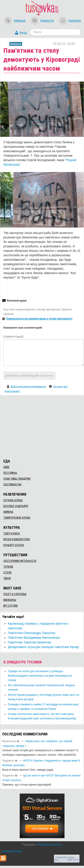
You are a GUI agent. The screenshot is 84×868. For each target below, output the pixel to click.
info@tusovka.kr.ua (49, 844)
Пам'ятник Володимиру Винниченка (34, 638)
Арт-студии (11, 606)
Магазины (10, 600)
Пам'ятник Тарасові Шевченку (30, 642)
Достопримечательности (20, 561)
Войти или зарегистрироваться (28, 386)
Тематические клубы (17, 518)
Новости (47, 20)
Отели (7, 573)
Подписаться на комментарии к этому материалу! (39, 319)
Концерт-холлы (14, 545)
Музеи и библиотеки (17, 539)
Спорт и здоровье (15, 594)
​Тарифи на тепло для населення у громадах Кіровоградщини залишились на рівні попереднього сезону (40, 676)
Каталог (75, 20)
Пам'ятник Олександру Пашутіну (32, 633)
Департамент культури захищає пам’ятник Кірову (43, 647)
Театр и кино (12, 534)
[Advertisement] (42, 426)
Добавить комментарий (29, 376)
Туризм (8, 567)
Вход (23, 33)
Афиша (20, 20)
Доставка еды (12, 484)
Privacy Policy (12, 851)
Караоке (8, 512)
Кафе (6, 467)
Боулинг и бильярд (16, 506)
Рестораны (10, 473)
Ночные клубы (13, 500)
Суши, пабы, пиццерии (17, 479)
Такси (7, 578)
